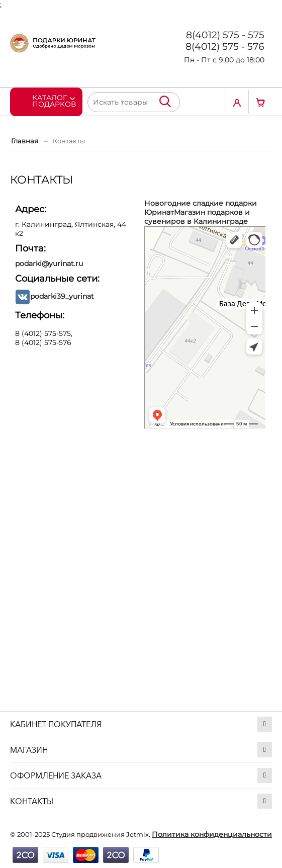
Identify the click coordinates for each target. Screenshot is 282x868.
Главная (25, 141)
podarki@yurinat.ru (49, 264)
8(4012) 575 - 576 (225, 47)
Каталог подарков (54, 100)
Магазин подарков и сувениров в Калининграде (197, 217)
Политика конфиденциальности (212, 834)
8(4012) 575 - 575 (225, 35)
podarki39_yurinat (62, 296)
